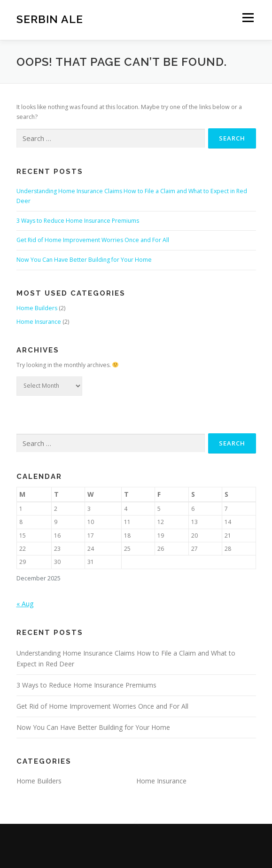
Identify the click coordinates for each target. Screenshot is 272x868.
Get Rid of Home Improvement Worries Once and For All (93, 240)
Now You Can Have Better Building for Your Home (84, 260)
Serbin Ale (50, 19)
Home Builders (37, 308)
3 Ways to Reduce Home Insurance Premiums (78, 221)
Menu (247, 18)
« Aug (25, 604)
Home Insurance (39, 322)
